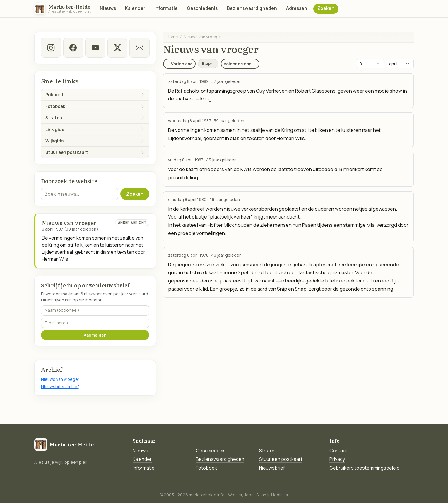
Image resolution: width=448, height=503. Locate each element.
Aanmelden (95, 335)
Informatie (166, 8)
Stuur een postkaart (281, 459)
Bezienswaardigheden (252, 8)
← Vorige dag (179, 64)
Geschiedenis (202, 8)
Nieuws (108, 8)
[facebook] (73, 48)
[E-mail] (139, 48)
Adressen (297, 8)
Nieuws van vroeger (60, 379)
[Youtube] (95, 48)
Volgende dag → (240, 64)
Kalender (135, 8)
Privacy (337, 459)
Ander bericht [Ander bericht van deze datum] (132, 222)
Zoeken (326, 8)
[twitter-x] (117, 48)
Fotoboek (206, 468)
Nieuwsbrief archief (60, 387)
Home (172, 37)
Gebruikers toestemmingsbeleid (364, 468)
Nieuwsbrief (272, 468)
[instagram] (51, 48)
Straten (267, 451)
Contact (338, 451)
